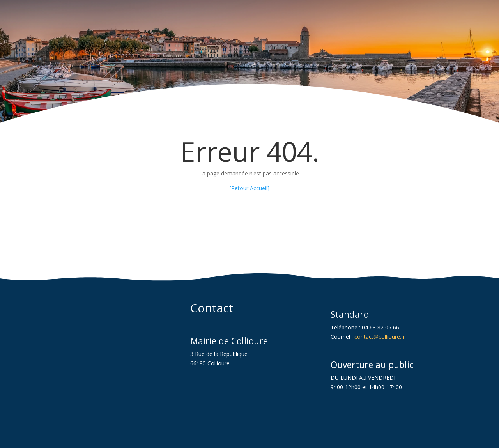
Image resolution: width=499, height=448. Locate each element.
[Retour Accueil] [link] (249, 188)
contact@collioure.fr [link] (380, 337)
